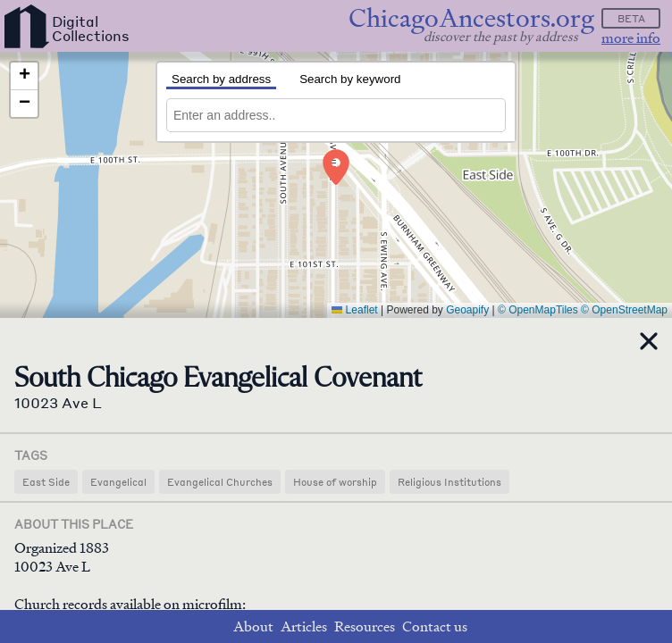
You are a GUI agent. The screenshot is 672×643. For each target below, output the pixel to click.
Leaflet (354, 310)
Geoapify (467, 310)
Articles (304, 626)
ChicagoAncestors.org (471, 18)
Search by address (221, 79)
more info (631, 38)
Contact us (435, 626)
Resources (365, 626)
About (253, 626)
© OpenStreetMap (624, 310)
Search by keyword (350, 79)
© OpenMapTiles (538, 310)
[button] (336, 167)
